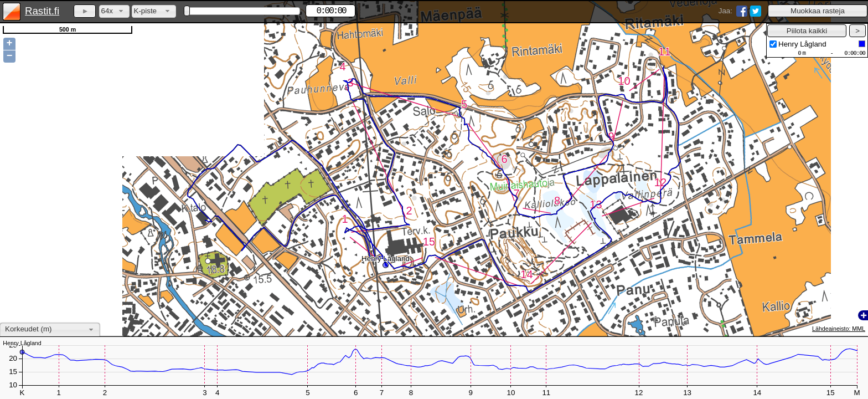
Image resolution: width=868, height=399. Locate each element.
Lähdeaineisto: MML (839, 329)
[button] (818, 11)
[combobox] (114, 11)
